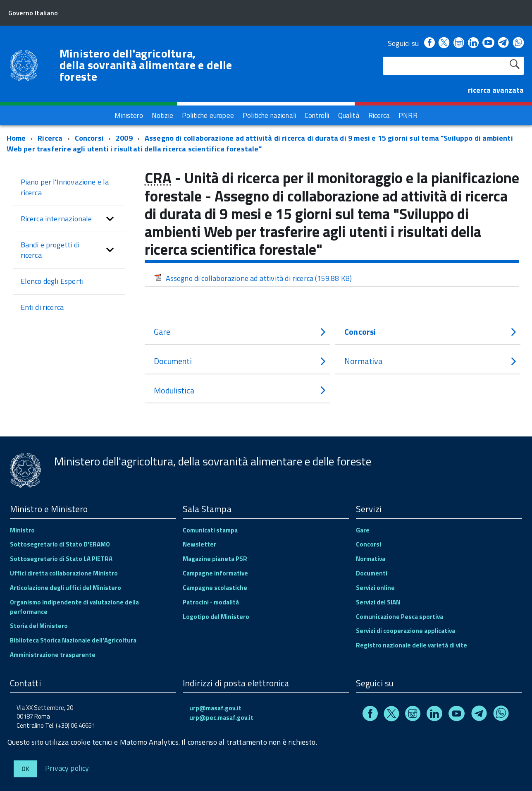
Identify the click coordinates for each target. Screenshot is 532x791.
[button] (110, 218)
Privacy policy (67, 768)
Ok (25, 769)
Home (16, 137)
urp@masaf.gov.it (215, 707)
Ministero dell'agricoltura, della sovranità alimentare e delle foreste (146, 65)
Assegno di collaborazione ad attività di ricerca (253, 277)
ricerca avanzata (496, 90)
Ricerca (50, 137)
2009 (124, 137)
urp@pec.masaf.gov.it (221, 717)
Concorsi (90, 137)
